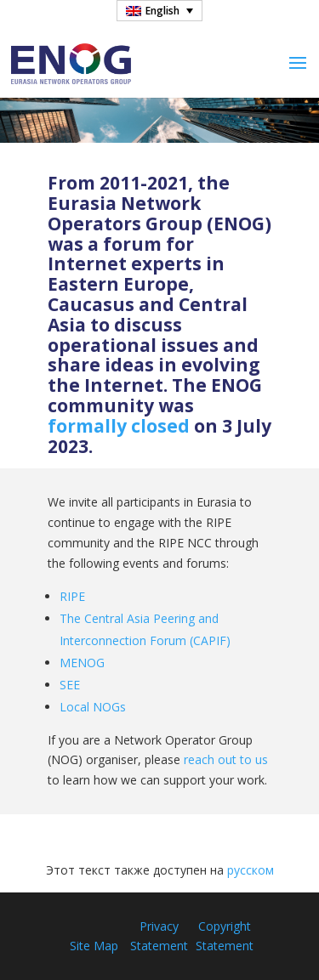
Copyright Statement (225, 936)
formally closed (119, 426)
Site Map (94, 946)
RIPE (72, 596)
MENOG (82, 663)
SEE (70, 685)
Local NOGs (93, 707)
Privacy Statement (159, 936)
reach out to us (226, 759)
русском (251, 870)
